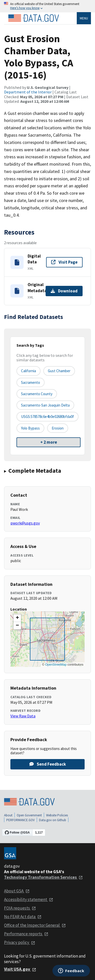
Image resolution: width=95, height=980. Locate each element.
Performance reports (26, 934)
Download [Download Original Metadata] (64, 291)
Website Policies (57, 815)
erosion (58, 428)
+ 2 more (49, 442)
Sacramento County (37, 394)
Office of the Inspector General (35, 925)
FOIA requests (20, 908)
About (8, 815)
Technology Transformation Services (43, 877)
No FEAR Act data (23, 917)
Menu (84, 18)
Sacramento (31, 382)
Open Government (29, 815)
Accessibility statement (29, 899)
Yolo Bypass (30, 428)
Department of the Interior (28, 92)
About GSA (17, 891)
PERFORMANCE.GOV (21, 820)
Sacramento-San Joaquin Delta (45, 405)
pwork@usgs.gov (25, 523)
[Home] (33, 18)
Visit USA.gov (20, 969)
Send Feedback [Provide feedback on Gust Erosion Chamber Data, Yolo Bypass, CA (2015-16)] (48, 764)
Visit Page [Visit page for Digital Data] (64, 262)
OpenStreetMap (56, 665)
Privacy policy (20, 942)
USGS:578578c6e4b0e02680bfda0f (48, 417)
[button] (17, 618)
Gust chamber (59, 371)
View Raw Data (23, 716)
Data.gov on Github (53, 820)
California (29, 371)
